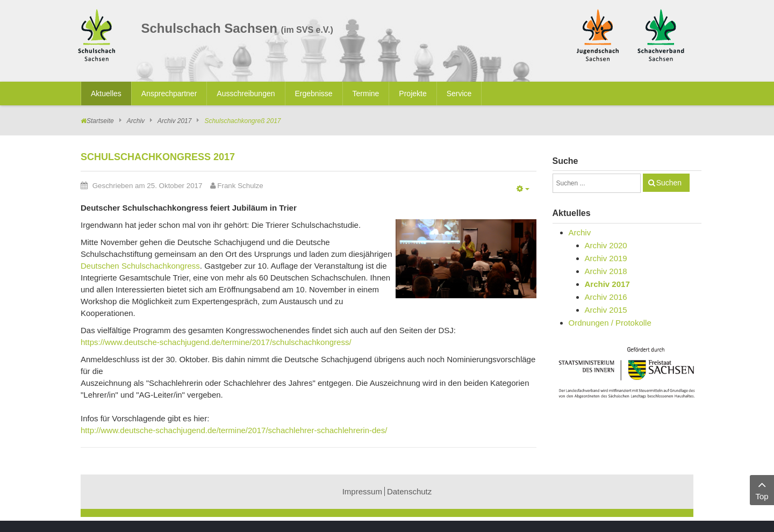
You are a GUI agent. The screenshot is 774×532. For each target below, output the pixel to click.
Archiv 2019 (606, 258)
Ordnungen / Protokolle (610, 323)
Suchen (669, 183)
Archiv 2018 (606, 271)
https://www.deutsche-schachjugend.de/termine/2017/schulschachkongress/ (216, 342)
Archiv (136, 121)
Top (762, 489)
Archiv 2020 (606, 245)
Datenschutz (409, 491)
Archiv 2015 (606, 310)
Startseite (100, 121)
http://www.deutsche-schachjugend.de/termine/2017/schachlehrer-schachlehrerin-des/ (234, 430)
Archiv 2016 (606, 297)
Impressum (362, 491)
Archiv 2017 (174, 121)
